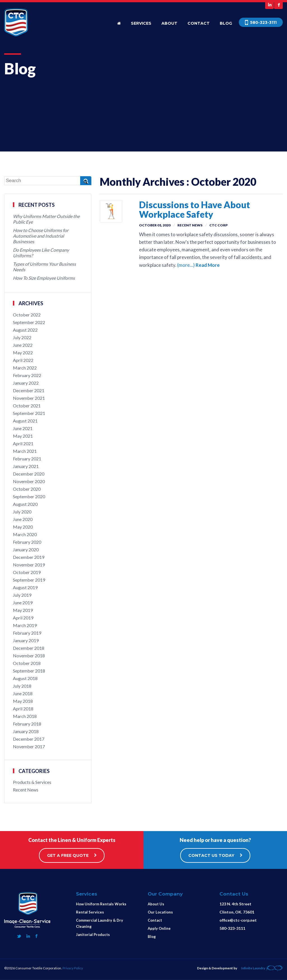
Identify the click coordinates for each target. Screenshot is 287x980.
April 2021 (23, 443)
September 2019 (29, 580)
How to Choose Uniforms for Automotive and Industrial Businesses (41, 236)
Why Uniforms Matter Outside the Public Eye (46, 219)
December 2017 (29, 739)
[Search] (48, 181)
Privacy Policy (73, 968)
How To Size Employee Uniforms (44, 278)
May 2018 (23, 701)
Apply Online (159, 928)
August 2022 (25, 330)
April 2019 (23, 618)
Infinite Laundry (262, 968)
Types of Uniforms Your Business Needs (44, 267)
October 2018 (27, 663)
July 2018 (22, 686)
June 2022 (23, 345)
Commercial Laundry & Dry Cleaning (99, 923)
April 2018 (23, 709)
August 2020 (25, 504)
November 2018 (29, 656)
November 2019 (29, 565)
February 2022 (27, 375)
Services (141, 23)
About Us (156, 904)
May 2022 (23, 353)
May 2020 (23, 527)
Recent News (190, 225)
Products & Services (32, 782)
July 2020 (22, 512)
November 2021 (29, 398)
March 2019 (25, 625)
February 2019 (27, 633)
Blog (226, 23)
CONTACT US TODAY (215, 855)
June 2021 (23, 428)
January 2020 (26, 549)
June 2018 (23, 693)
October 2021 (27, 406)
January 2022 (26, 383)
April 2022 (23, 360)
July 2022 (22, 337)
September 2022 (29, 322)
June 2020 (23, 519)
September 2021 (29, 413)
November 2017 (29, 746)
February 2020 (27, 542)
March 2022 (25, 368)
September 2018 (29, 671)
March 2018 (25, 716)
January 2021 (26, 466)
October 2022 (27, 315)
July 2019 (22, 595)
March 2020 (25, 534)
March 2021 (25, 451)
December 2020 (29, 474)
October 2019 (27, 572)
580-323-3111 (232, 928)
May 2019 (23, 610)
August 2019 (25, 587)
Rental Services (90, 912)
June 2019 (23, 603)
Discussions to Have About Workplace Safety (195, 209)
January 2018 (26, 731)
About (169, 23)
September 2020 (29, 496)
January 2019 (26, 640)
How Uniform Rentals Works (101, 904)
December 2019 (29, 557)
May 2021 (23, 436)
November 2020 (29, 481)
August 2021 (25, 421)
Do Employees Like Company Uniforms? (41, 253)
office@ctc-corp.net (238, 920)
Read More (208, 265)
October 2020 (27, 489)
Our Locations (160, 912)
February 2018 (27, 724)
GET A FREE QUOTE (72, 855)
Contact (199, 23)
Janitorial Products (93, 935)
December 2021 (29, 390)
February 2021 (27, 459)
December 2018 (29, 648)
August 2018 (25, 678)
